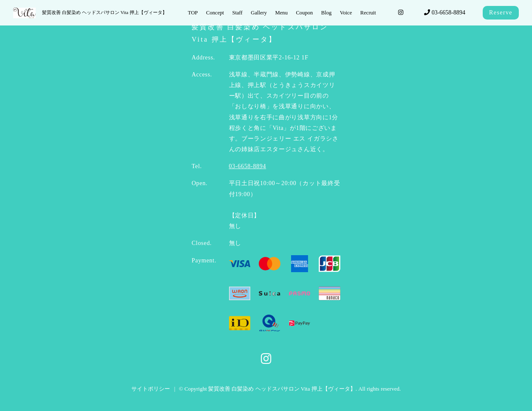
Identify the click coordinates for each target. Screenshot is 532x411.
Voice (346, 13)
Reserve (501, 13)
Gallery (259, 13)
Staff (238, 13)
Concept (215, 13)
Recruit (368, 13)
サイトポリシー (151, 389)
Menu (282, 13)
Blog (327, 13)
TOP (193, 13)
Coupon (304, 13)
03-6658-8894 (445, 13)
